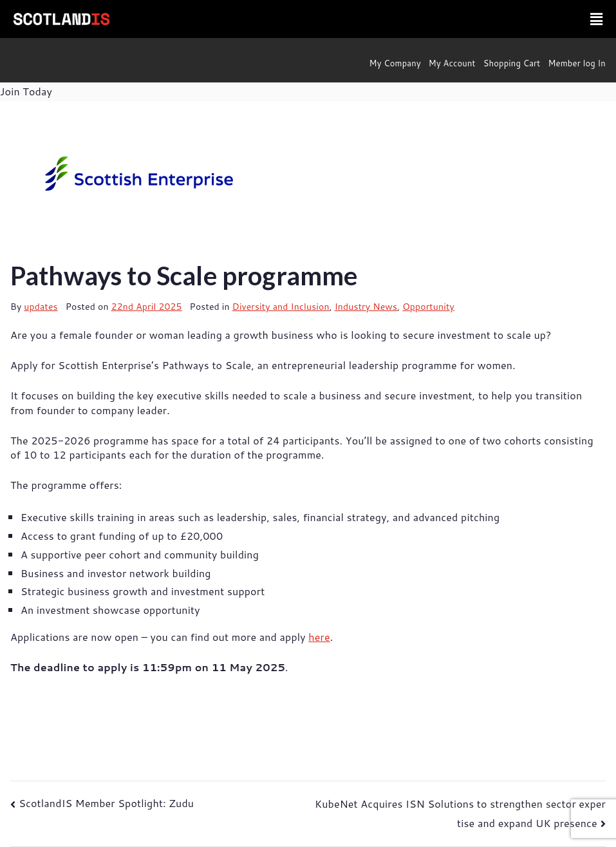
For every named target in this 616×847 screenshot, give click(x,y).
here (319, 637)
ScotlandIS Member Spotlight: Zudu (106, 803)
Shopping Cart (512, 63)
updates (41, 307)
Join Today (26, 91)
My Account (452, 63)
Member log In (577, 63)
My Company (395, 63)
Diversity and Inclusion (281, 307)
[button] (596, 19)
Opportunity (428, 307)
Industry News (366, 307)
